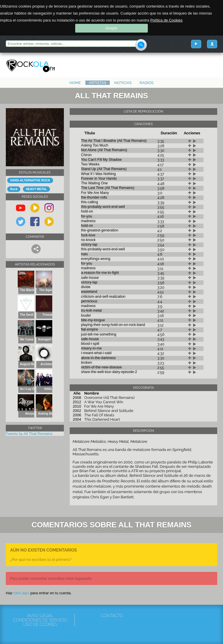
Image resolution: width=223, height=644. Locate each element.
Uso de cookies (40, 624)
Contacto (112, 616)
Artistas (98, 83)
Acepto (111, 28)
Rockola (31, 66)
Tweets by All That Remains (29, 434)
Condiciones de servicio (40, 620)
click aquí (21, 593)
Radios (147, 83)
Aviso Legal (40, 616)
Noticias (123, 83)
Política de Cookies (166, 20)
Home (75, 83)
